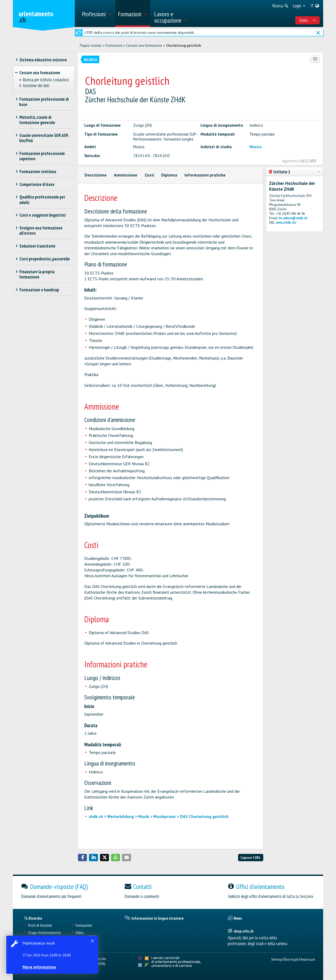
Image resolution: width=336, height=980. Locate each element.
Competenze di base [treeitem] (37, 184)
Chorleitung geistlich (184, 45)
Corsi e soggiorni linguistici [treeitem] (42, 215)
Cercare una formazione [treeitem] (40, 73)
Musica (255, 147)
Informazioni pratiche (205, 175)
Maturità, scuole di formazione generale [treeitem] (37, 120)
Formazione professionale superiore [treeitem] (42, 156)
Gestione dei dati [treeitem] (36, 86)
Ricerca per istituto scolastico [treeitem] (46, 80)
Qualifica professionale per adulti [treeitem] (42, 200)
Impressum (308, 959)
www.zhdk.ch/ (286, 223)
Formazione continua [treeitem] (38, 172)
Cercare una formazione (144, 45)
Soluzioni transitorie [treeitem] (37, 246)
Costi (149, 175)
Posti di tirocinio (40, 925)
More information (39, 967)
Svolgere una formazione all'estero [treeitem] (41, 231)
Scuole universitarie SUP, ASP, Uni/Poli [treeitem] (44, 138)
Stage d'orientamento (44, 933)
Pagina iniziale (91, 45)
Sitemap (277, 959)
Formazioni (114, 45)
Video (80, 933)
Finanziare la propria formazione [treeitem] (37, 274)
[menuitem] (97, 14)
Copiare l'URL (251, 857)
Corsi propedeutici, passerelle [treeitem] (44, 259)
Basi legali (291, 959)
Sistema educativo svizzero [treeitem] (43, 60)
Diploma (169, 175)
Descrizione (96, 175)
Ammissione (126, 175)
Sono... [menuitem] (308, 20)
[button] (82, 858)
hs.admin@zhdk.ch (293, 218)
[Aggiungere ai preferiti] (315, 59)
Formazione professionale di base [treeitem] (44, 102)
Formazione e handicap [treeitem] (39, 290)
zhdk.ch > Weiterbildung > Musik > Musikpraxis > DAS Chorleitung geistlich (159, 816)
